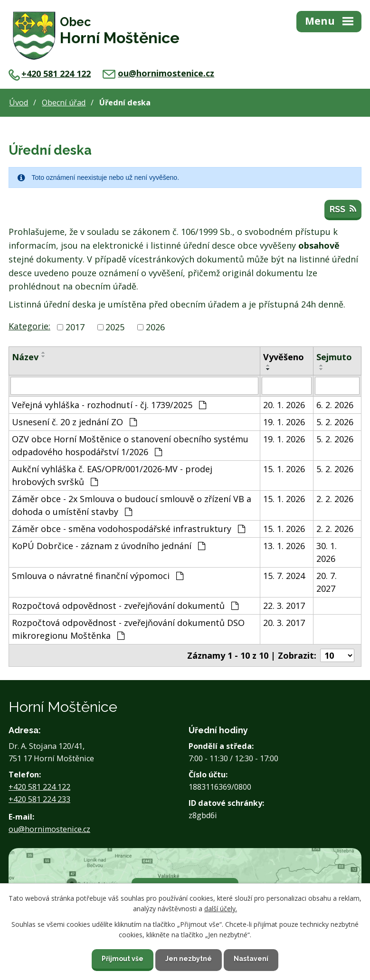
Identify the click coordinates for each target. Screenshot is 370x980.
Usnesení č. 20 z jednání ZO (74, 422)
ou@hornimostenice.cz (158, 73)
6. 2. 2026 (335, 405)
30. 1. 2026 (327, 552)
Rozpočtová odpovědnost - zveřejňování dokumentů (125, 606)
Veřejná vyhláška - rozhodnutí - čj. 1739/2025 (109, 405)
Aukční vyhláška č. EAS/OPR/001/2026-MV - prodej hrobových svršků (112, 475)
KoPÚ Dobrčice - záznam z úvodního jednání (109, 546)
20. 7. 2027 (327, 582)
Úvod (19, 103)
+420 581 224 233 (39, 799)
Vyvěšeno (284, 357)
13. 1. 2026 (284, 546)
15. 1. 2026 (284, 469)
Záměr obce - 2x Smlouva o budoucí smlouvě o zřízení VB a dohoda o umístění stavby (132, 505)
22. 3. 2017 (284, 606)
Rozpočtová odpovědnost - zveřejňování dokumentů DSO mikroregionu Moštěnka (128, 629)
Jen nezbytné (189, 959)
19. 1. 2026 (284, 422)
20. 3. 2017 (284, 623)
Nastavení (251, 959)
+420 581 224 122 (50, 74)
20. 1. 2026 (284, 405)
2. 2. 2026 (335, 499)
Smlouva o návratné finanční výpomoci (98, 576)
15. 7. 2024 (284, 576)
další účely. (221, 909)
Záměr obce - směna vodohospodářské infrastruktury (128, 529)
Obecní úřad (64, 103)
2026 (155, 327)
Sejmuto (334, 357)
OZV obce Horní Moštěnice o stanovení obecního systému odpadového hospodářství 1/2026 (130, 445)
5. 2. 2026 (335, 422)
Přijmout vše (123, 959)
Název (25, 357)
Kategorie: (29, 326)
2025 (115, 327)
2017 (75, 327)
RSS (343, 209)
